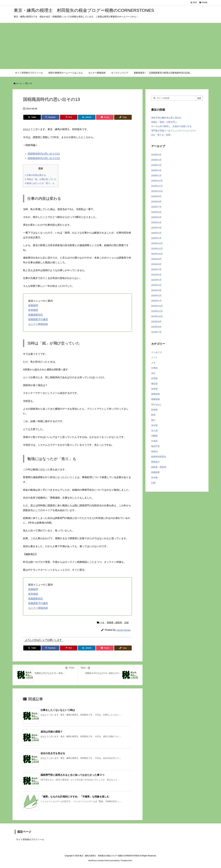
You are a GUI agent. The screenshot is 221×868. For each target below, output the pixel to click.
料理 (153, 415)
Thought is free (126, 860)
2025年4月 (156, 222)
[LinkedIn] (87, 117)
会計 (153, 373)
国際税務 (155, 399)
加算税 (154, 389)
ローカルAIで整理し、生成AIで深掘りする (171, 126)
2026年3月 (156, 165)
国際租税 (155, 394)
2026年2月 (156, 170)
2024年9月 (156, 259)
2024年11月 (157, 249)
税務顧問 (33, 305)
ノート (154, 358)
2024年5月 (156, 280)
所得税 (154, 410)
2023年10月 (157, 316)
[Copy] (123, 117)
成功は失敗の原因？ (52, 732)
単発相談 (33, 310)
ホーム (19, 83)
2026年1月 (156, 176)
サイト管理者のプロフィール (30, 839)
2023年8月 (156, 327)
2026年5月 (156, 155)
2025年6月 (156, 212)
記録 (126, 622)
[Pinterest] (69, 117)
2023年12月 (157, 306)
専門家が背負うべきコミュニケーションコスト (174, 131)
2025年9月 (156, 196)
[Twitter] (32, 117)
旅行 (153, 420)
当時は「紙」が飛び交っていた (41, 179)
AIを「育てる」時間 (161, 135)
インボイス (157, 352)
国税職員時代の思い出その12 (44, 158)
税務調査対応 (36, 315)
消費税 (154, 436)
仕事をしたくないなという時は (58, 710)
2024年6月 (156, 275)
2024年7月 (156, 269)
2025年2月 (156, 233)
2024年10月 (157, 254)
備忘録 (154, 384)
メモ (30, 83)
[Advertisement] (110, 46)
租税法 (154, 451)
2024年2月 (156, 296)
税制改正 (155, 462)
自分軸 (154, 477)
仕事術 (154, 368)
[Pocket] (105, 117)
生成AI (154, 441)
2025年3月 (156, 228)
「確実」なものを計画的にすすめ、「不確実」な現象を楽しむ (75, 797)
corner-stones (123, 630)
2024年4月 (156, 285)
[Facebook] (50, 117)
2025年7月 (156, 207)
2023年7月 (156, 332)
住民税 (154, 378)
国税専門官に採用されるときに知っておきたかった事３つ (72, 775)
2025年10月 (157, 191)
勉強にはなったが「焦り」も (40, 183)
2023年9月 (156, 322)
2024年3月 (156, 290)
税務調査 (155, 472)
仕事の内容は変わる (35, 175)
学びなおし (157, 404)
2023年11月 (157, 311)
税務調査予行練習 (38, 319)
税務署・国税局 (114, 622)
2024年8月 (156, 264)
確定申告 (155, 446)
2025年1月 (156, 238)
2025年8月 (156, 202)
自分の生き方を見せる (53, 753)
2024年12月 (157, 243)
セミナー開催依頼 (38, 324)
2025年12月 (157, 181)
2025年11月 (157, 186)
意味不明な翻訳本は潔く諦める (166, 118)
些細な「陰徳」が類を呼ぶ (164, 122)
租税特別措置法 (159, 457)
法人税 (154, 431)
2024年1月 (156, 301)
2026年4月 (156, 160)
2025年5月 (156, 217)
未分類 (154, 425)
